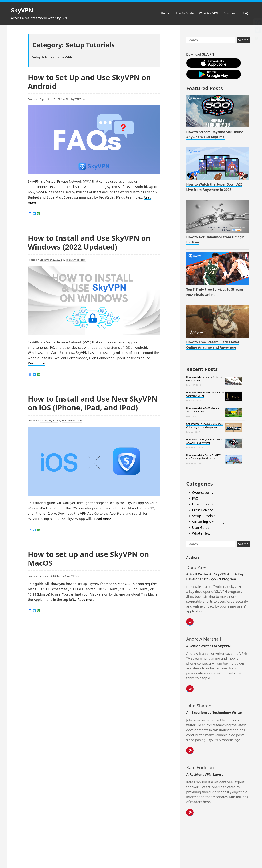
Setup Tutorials (204, 516)
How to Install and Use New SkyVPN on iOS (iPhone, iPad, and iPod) (93, 403)
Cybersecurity (203, 492)
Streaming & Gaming (208, 522)
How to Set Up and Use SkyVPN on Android (89, 82)
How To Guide (184, 13)
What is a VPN (209, 13)
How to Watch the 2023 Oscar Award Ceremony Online (205, 394)
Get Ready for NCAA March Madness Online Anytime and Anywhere (205, 426)
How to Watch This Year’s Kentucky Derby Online (204, 379)
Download (230, 13)
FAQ (246, 13)
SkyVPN (22, 10)
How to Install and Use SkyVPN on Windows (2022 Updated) (89, 242)
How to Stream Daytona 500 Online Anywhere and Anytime (204, 441)
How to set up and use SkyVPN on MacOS (88, 558)
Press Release (203, 510)
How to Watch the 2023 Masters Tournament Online (203, 410)
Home (165, 13)
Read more (36, 363)
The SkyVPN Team (76, 99)
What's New (201, 533)
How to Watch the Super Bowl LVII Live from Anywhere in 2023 (204, 457)
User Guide (201, 527)
